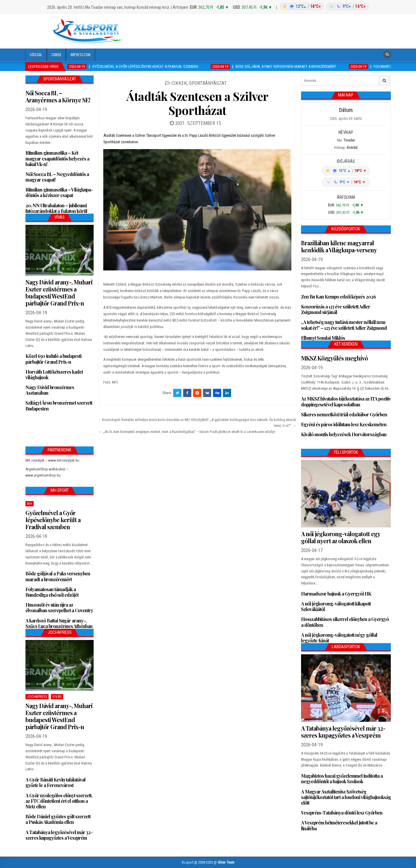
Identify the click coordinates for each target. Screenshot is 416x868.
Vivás (57, 697)
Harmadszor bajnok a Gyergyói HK (336, 594)
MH (30, 504)
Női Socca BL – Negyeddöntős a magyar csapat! (57, 177)
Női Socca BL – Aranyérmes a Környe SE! (58, 96)
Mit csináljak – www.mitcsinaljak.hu (52, 460)
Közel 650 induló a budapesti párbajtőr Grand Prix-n (53, 359)
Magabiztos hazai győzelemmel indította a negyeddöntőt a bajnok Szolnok (342, 779)
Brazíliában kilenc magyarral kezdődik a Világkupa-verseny (339, 246)
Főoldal (36, 55)
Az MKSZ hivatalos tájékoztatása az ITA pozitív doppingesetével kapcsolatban (346, 401)
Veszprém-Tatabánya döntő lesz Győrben (342, 813)
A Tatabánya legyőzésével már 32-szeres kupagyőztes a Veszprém (59, 835)
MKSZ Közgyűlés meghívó (334, 358)
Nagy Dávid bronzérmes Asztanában (50, 390)
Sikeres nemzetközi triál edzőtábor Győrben (344, 414)
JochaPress (37, 697)
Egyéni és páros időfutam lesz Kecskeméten (344, 424)
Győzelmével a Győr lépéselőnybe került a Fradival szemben (53, 520)
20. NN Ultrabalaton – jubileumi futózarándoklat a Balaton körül (56, 208)
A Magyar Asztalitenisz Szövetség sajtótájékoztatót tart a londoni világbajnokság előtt (346, 797)
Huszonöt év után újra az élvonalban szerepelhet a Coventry (59, 608)
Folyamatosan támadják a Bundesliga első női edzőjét (52, 592)
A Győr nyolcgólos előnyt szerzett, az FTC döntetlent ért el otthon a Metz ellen (59, 801)
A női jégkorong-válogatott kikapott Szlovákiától (336, 606)
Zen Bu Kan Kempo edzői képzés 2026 (338, 297)
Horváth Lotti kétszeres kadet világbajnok (54, 375)
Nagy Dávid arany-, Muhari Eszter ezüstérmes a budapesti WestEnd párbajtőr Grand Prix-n (59, 293)
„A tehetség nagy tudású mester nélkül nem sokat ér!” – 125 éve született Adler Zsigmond (344, 325)
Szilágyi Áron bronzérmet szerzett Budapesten (59, 405)
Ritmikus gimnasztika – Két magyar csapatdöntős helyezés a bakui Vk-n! (57, 158)
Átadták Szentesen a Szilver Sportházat (197, 103)
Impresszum (80, 55)
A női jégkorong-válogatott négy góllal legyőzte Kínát (339, 638)
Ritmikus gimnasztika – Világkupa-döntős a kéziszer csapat (59, 192)
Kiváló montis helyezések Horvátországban (344, 434)
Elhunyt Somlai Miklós (323, 338)
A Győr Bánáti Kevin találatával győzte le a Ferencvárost (55, 782)
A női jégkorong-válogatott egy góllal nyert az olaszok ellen (341, 537)
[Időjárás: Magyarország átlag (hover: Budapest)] (324, 7)
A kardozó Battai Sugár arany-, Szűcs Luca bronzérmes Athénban (59, 623)
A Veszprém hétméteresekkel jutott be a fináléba (339, 825)
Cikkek (56, 55)
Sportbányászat (208, 83)
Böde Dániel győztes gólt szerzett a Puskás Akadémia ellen (58, 819)
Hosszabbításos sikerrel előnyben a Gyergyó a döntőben (345, 622)
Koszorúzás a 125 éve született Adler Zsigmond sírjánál (336, 309)
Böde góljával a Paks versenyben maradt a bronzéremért (58, 576)
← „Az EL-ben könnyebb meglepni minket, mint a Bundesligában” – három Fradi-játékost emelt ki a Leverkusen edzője (187, 432)
